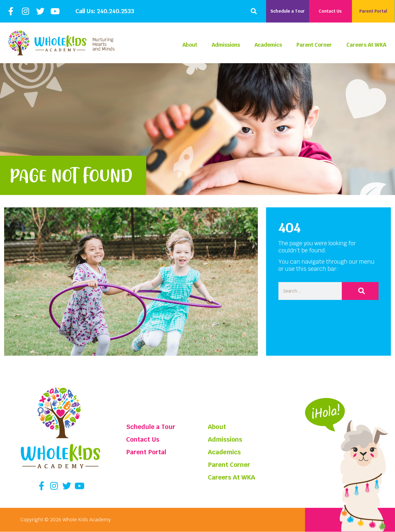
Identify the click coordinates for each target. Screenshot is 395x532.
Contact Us (143, 439)
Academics (268, 45)
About (190, 45)
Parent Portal (147, 452)
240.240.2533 (115, 11)
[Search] (360, 291)
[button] (254, 11)
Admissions (226, 45)
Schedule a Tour (152, 427)
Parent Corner (314, 45)
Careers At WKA (366, 45)
